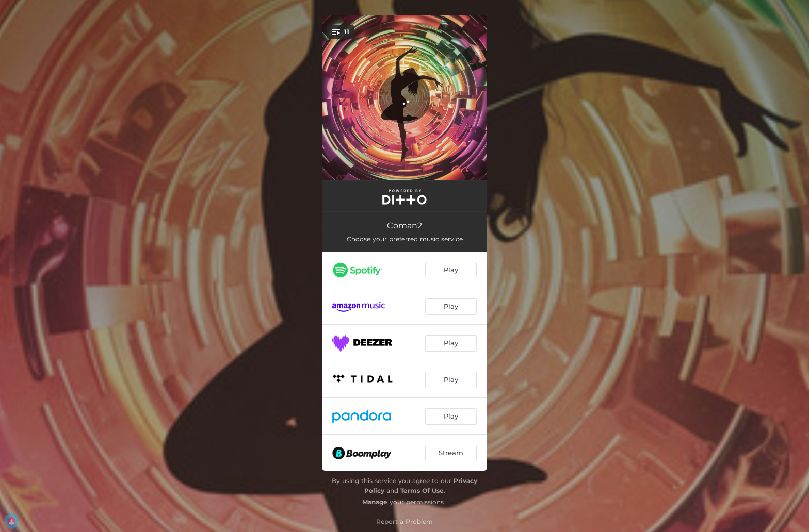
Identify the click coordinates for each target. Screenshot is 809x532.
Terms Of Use (422, 491)
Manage (375, 502)
